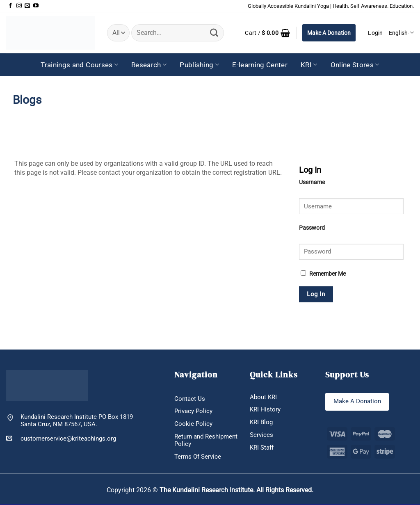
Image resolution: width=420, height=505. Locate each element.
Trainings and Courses (79, 65)
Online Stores (355, 65)
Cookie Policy (193, 424)
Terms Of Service (198, 457)
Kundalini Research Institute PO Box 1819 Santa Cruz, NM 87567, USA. (77, 421)
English (401, 33)
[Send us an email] (27, 6)
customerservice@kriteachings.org (61, 438)
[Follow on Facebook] (10, 6)
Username (312, 182)
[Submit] (214, 33)
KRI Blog (261, 422)
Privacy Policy (193, 411)
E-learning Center (260, 65)
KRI (309, 65)
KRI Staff (262, 448)
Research (149, 65)
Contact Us (190, 399)
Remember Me (323, 274)
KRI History (265, 410)
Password (312, 228)
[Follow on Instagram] (19, 6)
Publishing (199, 65)
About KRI (263, 397)
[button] (267, 33)
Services (261, 435)
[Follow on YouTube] (36, 6)
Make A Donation (329, 33)
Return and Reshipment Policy (206, 440)
